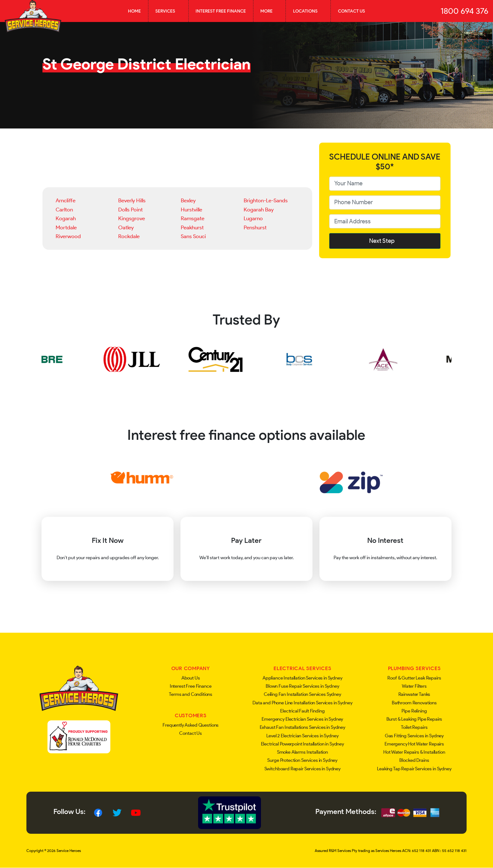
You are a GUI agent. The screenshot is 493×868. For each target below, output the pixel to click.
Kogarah (66, 218)
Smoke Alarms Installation (302, 752)
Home (134, 11)
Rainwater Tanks (414, 694)
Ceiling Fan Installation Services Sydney (302, 694)
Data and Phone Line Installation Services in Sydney (302, 703)
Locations (308, 11)
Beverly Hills (132, 200)
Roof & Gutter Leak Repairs (414, 678)
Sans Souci (193, 236)
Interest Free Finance (221, 11)
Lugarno (253, 218)
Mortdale (66, 227)
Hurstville (191, 210)
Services (168, 11)
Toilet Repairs (414, 727)
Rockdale (129, 236)
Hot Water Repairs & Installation (414, 752)
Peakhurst (192, 227)
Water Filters (414, 686)
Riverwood (68, 236)
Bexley (188, 200)
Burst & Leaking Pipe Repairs (414, 719)
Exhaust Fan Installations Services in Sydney (302, 727)
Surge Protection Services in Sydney (302, 760)
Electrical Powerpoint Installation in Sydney (302, 744)
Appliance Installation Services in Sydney (302, 678)
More (269, 11)
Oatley (126, 227)
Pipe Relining (414, 711)
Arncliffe (66, 200)
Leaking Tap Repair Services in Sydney (414, 769)
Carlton (64, 210)
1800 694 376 (464, 11)
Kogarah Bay (259, 210)
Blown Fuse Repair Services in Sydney (302, 686)
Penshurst (255, 227)
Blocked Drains (414, 760)
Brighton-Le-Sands (266, 200)
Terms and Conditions (191, 694)
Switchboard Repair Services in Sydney (302, 769)
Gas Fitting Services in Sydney (414, 736)
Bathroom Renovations (414, 703)
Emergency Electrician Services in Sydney (302, 719)
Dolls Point (130, 210)
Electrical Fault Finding (302, 711)
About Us (191, 678)
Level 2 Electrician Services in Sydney (302, 736)
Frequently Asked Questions (191, 725)
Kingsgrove (132, 218)
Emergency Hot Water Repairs (414, 744)
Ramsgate (193, 218)
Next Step (385, 241)
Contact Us (352, 11)
